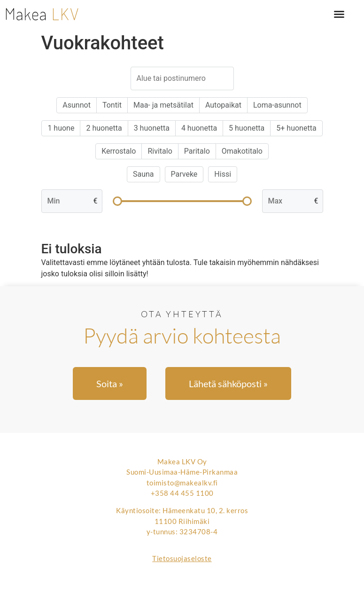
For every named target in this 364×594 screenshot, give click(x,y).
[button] (339, 14)
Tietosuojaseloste (182, 558)
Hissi (223, 174)
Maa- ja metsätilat (163, 105)
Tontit (112, 105)
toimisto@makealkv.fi (182, 483)
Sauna (143, 174)
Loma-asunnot (277, 105)
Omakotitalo (242, 151)
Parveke (184, 174)
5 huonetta (247, 128)
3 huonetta (152, 128)
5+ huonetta (296, 128)
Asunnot (77, 105)
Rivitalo (160, 151)
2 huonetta (104, 128)
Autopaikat (223, 105)
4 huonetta (199, 128)
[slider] (117, 201)
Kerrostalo (119, 151)
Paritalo (197, 151)
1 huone (61, 128)
